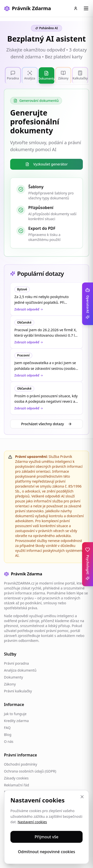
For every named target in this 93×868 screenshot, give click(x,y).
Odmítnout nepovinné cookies (46, 852)
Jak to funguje (15, 714)
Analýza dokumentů (20, 670)
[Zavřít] (82, 797)
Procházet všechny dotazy (46, 424)
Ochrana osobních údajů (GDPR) (30, 771)
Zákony (10, 684)
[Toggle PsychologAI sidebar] (88, 564)
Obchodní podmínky (21, 764)
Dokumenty (14, 677)
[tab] (13, 75)
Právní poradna (16, 663)
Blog (8, 735)
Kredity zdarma (16, 721)
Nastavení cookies (32, 822)
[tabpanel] (46, 173)
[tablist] (46, 75)
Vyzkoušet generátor (46, 164)
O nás (9, 741)
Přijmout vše (47, 837)
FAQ (7, 728)
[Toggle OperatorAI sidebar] (88, 304)
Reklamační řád (16, 785)
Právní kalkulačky (18, 691)
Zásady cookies (16, 778)
